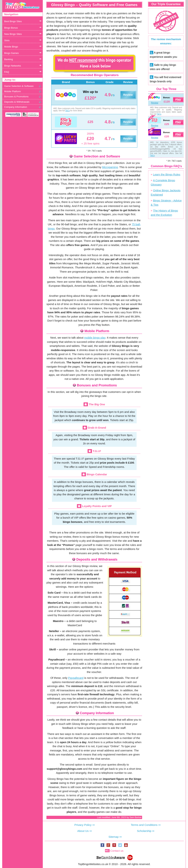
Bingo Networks (13, 66)
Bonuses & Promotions (16, 97)
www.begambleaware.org (111, 857)
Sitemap (114, 837)
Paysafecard (76, 678)
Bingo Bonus (11, 28)
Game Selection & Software (19, 86)
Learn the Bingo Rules (167, 174)
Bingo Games (11, 53)
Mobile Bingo (11, 47)
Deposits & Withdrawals (17, 102)
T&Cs (67, 111)
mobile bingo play (95, 338)
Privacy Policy (83, 825)
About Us (83, 831)
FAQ (7, 72)
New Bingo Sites (13, 34)
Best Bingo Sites (13, 21)
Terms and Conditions (144, 825)
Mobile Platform (12, 91)
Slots (7, 40)
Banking (9, 59)
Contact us (117, 851)
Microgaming (110, 167)
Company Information (16, 107)
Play (178, 99)
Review (128, 95)
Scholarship (144, 831)
